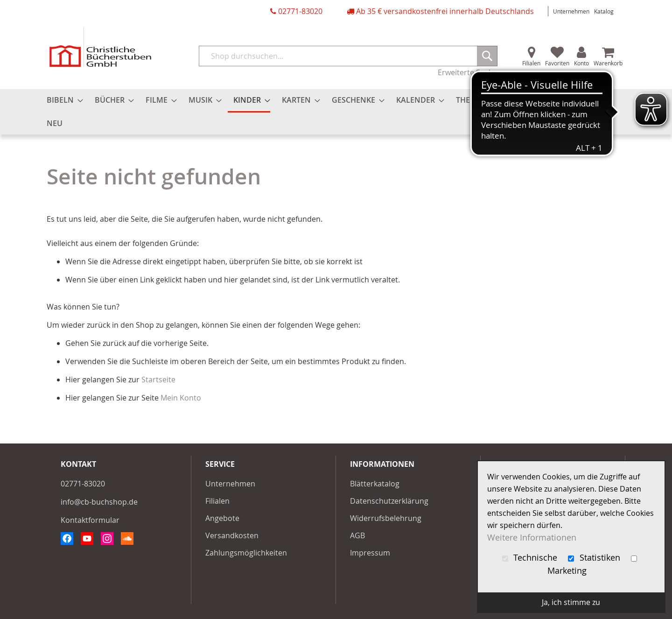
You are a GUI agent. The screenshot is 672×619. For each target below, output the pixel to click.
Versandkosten (232, 535)
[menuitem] (62, 100)
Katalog (604, 11)
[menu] (336, 112)
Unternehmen (571, 11)
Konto (581, 63)
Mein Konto (181, 398)
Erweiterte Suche (468, 72)
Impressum (370, 553)
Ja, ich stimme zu (571, 602)
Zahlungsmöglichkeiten (246, 553)
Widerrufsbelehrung (386, 518)
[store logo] (100, 47)
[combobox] (348, 56)
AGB (357, 535)
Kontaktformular (90, 520)
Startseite (158, 380)
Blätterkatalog (375, 484)
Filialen (531, 63)
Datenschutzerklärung (389, 501)
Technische (531, 558)
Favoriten (557, 63)
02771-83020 (300, 11)
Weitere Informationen (532, 538)
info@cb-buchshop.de (99, 502)
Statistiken (595, 558)
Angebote (222, 518)
